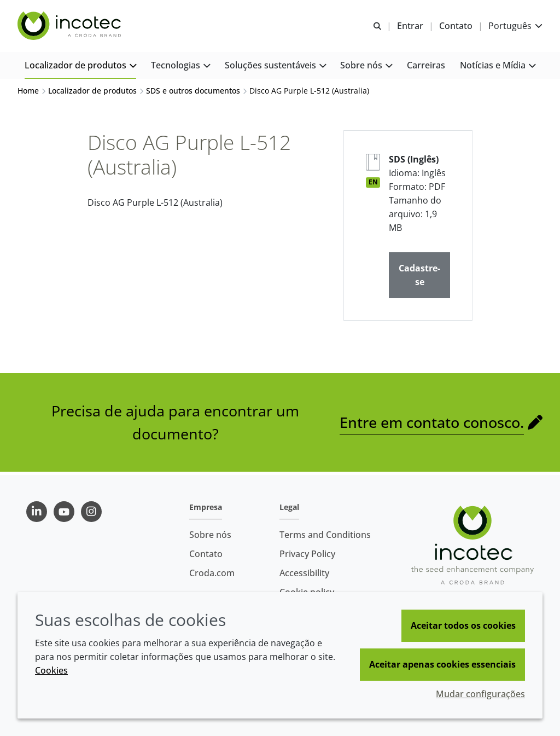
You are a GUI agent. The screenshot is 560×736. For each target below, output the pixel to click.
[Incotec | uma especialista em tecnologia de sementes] (71, 26)
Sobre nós (210, 535)
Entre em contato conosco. (432, 425)
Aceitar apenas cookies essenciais (442, 664)
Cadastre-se (419, 278)
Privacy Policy (307, 554)
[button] (80, 66)
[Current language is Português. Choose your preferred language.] (515, 26)
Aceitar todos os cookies (463, 625)
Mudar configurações (480, 694)
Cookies (51, 670)
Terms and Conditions (325, 535)
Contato (206, 554)
